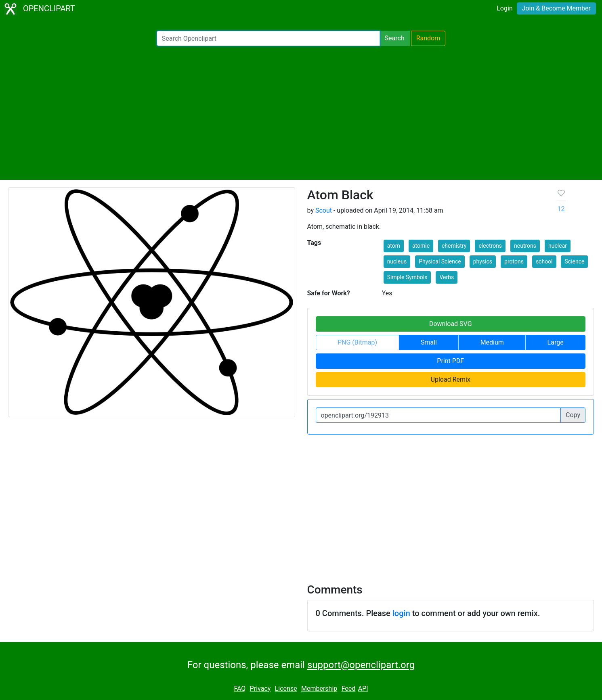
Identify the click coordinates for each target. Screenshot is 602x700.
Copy (573, 415)
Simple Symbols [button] (407, 277)
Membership (319, 689)
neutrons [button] (525, 246)
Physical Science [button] (440, 261)
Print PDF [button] (450, 361)
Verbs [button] (447, 277)
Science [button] (574, 261)
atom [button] (394, 246)
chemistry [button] (454, 246)
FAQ (240, 689)
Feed (349, 689)
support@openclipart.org (361, 665)
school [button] (544, 261)
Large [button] (556, 342)
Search (395, 38)
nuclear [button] (558, 246)
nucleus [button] (397, 261)
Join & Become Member (556, 8)
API (363, 689)
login (401, 613)
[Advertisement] (301, 113)
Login (504, 8)
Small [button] (429, 342)
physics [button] (483, 261)
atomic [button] (421, 246)
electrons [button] (490, 246)
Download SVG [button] (451, 324)
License (286, 689)
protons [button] (514, 261)
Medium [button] (492, 342)
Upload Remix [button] (451, 379)
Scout (324, 210)
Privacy (260, 689)
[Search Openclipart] (268, 38)
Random (428, 38)
